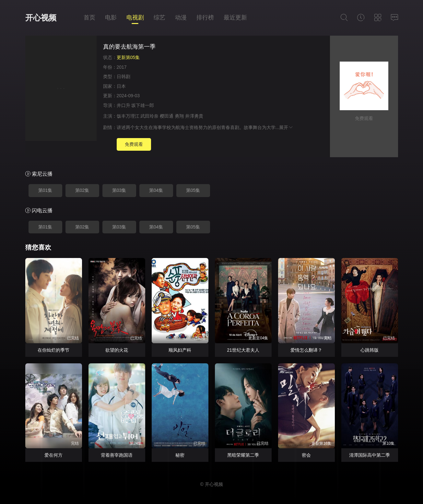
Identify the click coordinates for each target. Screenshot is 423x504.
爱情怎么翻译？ (306, 350)
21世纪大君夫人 (243, 350)
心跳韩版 (370, 350)
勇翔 (179, 116)
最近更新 (235, 18)
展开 (286, 127)
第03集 (119, 190)
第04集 (156, 190)
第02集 (82, 190)
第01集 (45, 190)
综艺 (159, 18)
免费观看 (134, 144)
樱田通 (167, 116)
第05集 (193, 190)
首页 (89, 18)
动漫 (181, 18)
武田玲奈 (149, 116)
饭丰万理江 (128, 116)
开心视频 (41, 18)
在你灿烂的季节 (53, 350)
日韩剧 (123, 76)
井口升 (123, 105)
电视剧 (135, 18)
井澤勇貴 (194, 116)
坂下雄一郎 (143, 105)
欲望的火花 (117, 350)
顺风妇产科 (180, 350)
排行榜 (205, 18)
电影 (111, 18)
